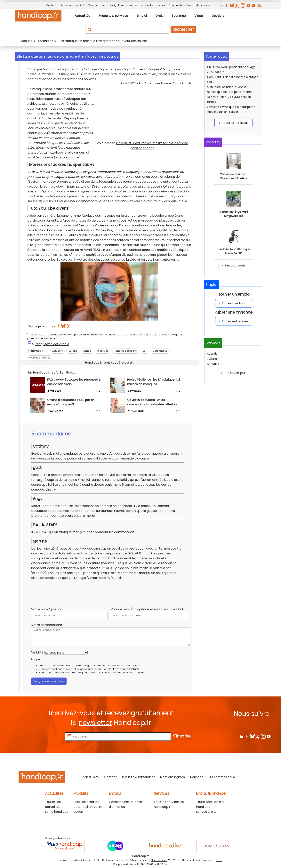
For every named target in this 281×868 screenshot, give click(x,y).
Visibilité (37, 652)
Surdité (73, 351)
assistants (133, 669)
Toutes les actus (233, 123)
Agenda (212, 354)
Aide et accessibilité (72, 5)
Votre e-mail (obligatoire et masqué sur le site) (147, 609)
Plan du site (176, 5)
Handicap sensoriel (126, 351)
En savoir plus (233, 373)
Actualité (57, 351)
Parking (212, 359)
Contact (110, 777)
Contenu (51, 5)
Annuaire (213, 364)
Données (197, 777)
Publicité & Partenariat (138, 777)
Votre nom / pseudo (47, 609)
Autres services (156, 5)
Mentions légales (173, 777)
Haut (219, 860)
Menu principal (97, 5)
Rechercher (183, 29)
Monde (87, 351)
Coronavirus (160, 351)
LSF (145, 351)
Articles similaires (40, 358)
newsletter (95, 723)
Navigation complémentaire (126, 5)
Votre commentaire (47, 625)
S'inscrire (182, 736)
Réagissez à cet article (52, 344)
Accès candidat (231, 303)
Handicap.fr (159, 860)
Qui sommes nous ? (223, 777)
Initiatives (102, 351)
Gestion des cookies (198, 5)
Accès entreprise (233, 321)
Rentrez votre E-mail (48, 736)
